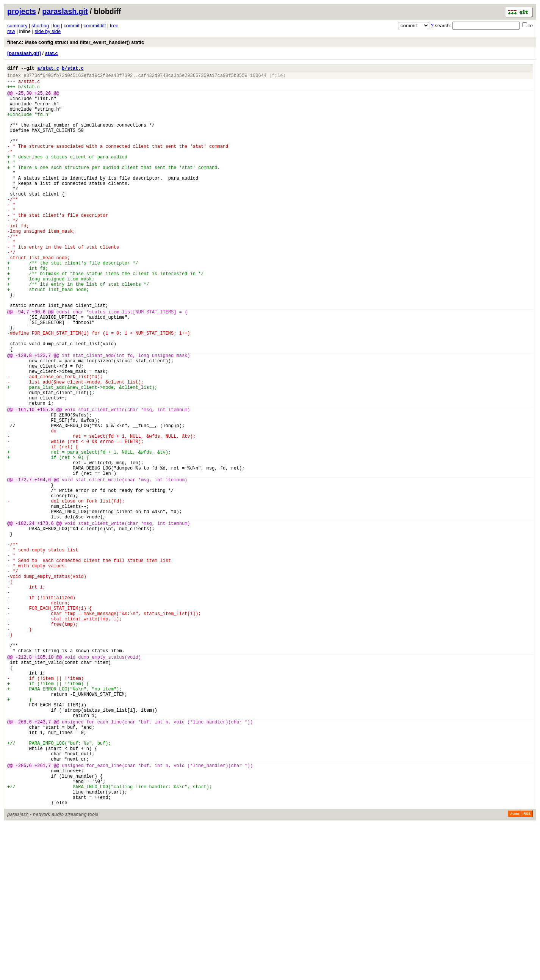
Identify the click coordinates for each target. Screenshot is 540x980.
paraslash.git (65, 11)
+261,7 (43, 913)
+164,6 (43, 567)
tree (114, 26)
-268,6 (24, 860)
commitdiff (95, 26)
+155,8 (45, 482)
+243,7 (43, 860)
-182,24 (25, 620)
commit (72, 26)
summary (17, 26)
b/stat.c (73, 69)
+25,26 (43, 99)
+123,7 (43, 417)
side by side (48, 31)
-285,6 (24, 913)
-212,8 (24, 782)
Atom (514, 969)
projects (22, 11)
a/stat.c (48, 69)
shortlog (40, 26)
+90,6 (39, 364)
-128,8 (24, 417)
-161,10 (25, 482)
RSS (527, 969)
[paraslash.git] (24, 53)
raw (11, 31)
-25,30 (24, 99)
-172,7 (24, 567)
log (56, 26)
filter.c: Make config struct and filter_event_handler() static (76, 42)
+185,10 (44, 782)
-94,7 (22, 364)
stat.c (52, 53)
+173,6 (45, 620)
